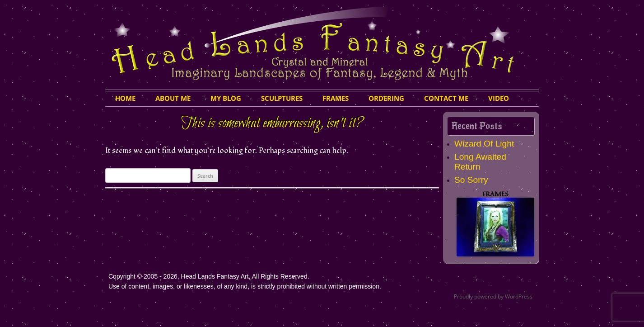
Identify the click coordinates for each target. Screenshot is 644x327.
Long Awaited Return (480, 162)
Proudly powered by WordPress (493, 296)
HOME (125, 98)
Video (499, 98)
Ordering (386, 98)
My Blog (226, 98)
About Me (173, 98)
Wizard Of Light (484, 144)
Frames (336, 98)
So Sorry (471, 180)
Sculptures (282, 98)
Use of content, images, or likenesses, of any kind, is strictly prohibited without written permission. (245, 286)
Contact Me (446, 98)
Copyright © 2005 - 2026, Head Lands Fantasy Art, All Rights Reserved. (209, 276)
